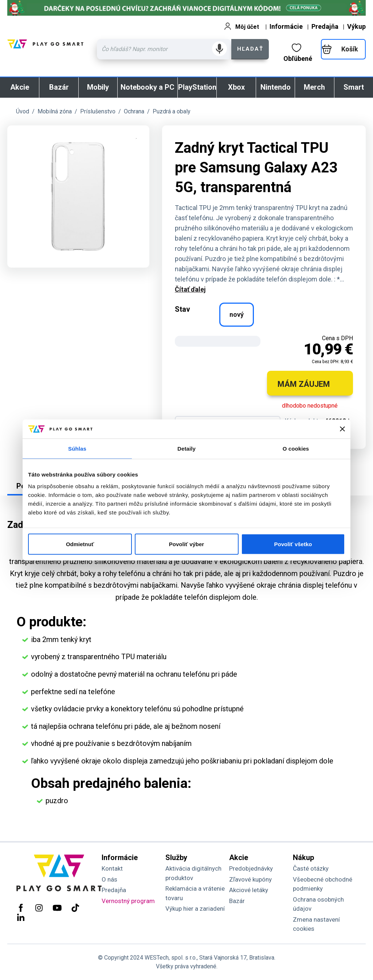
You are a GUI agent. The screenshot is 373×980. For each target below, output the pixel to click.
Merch (314, 87)
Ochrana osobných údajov (318, 904)
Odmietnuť (80, 544)
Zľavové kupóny (250, 879)
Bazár (59, 87)
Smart (354, 87)
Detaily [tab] (186, 449)
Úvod (23, 111)
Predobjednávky (251, 868)
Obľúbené (298, 53)
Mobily (98, 87)
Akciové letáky (249, 890)
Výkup (356, 26)
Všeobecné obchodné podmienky (323, 884)
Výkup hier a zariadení (195, 909)
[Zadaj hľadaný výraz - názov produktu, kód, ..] (164, 49)
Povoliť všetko (293, 544)
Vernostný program (128, 901)
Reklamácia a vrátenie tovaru (195, 893)
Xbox (236, 87)
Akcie (20, 87)
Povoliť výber (186, 544)
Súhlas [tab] (77, 449)
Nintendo (276, 87)
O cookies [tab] (296, 449)
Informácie (286, 26)
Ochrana (134, 111)
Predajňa (325, 26)
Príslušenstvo (98, 111)
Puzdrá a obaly (172, 111)
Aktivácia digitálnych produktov (193, 873)
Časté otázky (311, 868)
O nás (109, 879)
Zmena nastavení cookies (316, 924)
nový (237, 314)
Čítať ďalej (190, 289)
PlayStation (197, 87)
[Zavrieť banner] (342, 429)
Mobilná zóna (55, 111)
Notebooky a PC (148, 87)
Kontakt (112, 868)
